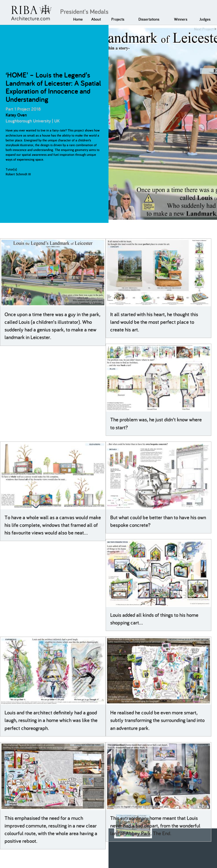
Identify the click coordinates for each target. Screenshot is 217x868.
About (96, 19)
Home (78, 19)
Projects (118, 19)
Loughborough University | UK (33, 121)
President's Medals (84, 12)
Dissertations (149, 19)
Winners (181, 19)
